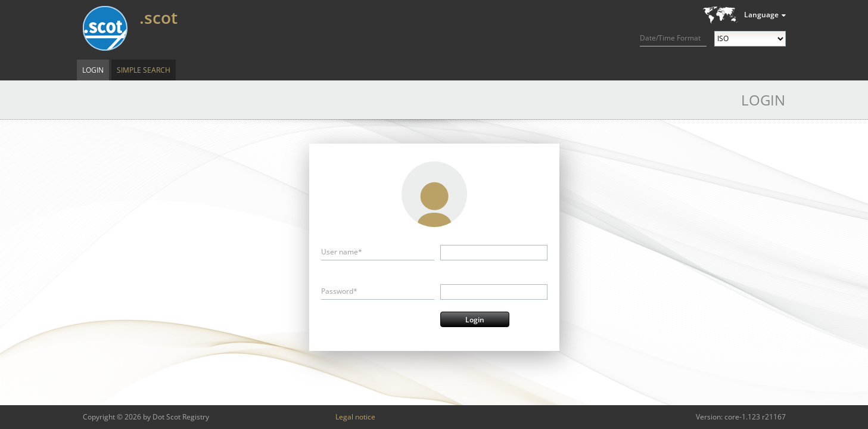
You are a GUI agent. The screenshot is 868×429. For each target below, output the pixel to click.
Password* (339, 291)
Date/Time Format (670, 38)
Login (93, 70)
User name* (342, 252)
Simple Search (144, 70)
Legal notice (355, 417)
